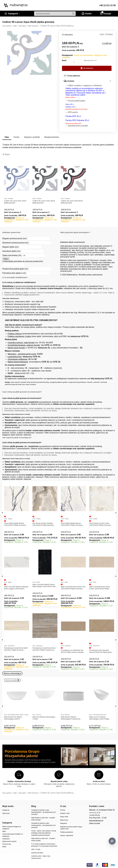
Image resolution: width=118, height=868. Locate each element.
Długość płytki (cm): (11, 247)
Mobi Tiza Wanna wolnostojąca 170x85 (44, 718)
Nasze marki (64, 817)
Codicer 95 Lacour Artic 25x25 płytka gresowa (15, 202)
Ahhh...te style (36, 849)
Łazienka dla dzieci (37, 853)
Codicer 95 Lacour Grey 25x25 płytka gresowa (44, 202)
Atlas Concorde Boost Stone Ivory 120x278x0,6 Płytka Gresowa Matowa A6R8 (73, 588)
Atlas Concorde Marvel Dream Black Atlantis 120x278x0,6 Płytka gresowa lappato (45, 586)
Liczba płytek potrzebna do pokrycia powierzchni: (23, 261)
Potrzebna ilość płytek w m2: (14, 273)
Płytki (4, 831)
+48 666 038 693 (95, 815)
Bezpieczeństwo (52, 137)
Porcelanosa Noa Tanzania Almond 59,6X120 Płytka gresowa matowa (102, 651)
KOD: (102, 35)
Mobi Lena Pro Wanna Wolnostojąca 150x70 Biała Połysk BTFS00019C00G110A (100, 718)
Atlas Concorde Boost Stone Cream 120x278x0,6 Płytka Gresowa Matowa (100, 588)
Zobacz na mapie (95, 823)
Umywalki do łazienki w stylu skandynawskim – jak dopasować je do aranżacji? (43, 812)
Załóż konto (6, 813)
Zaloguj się (6, 810)
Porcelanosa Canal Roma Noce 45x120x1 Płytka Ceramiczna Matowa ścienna (44, 649)
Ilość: (64, 60)
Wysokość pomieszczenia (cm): (16, 243)
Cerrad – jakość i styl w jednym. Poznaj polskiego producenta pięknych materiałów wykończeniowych (44, 833)
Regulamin (64, 823)
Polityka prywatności (67, 832)
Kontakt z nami (65, 813)
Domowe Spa (7, 844)
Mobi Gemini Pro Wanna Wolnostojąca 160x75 (13, 718)
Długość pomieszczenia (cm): (15, 238)
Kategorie (13, 14)
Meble (4, 847)
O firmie (63, 810)
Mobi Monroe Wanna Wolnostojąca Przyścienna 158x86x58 (70, 718)
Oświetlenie (6, 839)
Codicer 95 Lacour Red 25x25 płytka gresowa (72, 202)
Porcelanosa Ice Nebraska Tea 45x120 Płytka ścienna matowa (72, 651)
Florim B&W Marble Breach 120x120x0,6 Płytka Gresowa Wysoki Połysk (72, 524)
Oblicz (6, 259)
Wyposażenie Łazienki (9, 841)
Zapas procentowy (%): (12, 255)
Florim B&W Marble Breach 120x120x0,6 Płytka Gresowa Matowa (15, 524)
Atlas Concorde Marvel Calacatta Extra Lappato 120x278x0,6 (16, 588)
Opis (7, 137)
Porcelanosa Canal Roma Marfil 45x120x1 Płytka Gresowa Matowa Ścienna (16, 649)
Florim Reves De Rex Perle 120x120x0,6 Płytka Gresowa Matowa (100, 524)
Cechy (16, 137)
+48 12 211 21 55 (107, 5)
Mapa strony (64, 820)
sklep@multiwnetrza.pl (96, 821)
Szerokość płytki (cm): (12, 251)
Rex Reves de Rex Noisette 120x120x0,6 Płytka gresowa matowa (43, 524)
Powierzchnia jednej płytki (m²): (15, 269)
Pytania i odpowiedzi (67, 836)
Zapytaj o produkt (32, 137)
